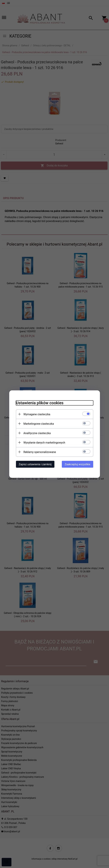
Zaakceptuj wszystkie (77, 464)
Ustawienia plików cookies (40, 403)
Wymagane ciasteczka (37, 414)
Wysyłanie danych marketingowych (44, 442)
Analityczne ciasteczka (37, 433)
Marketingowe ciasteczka (39, 424)
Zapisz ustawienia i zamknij (35, 464)
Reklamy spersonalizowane (40, 452)
